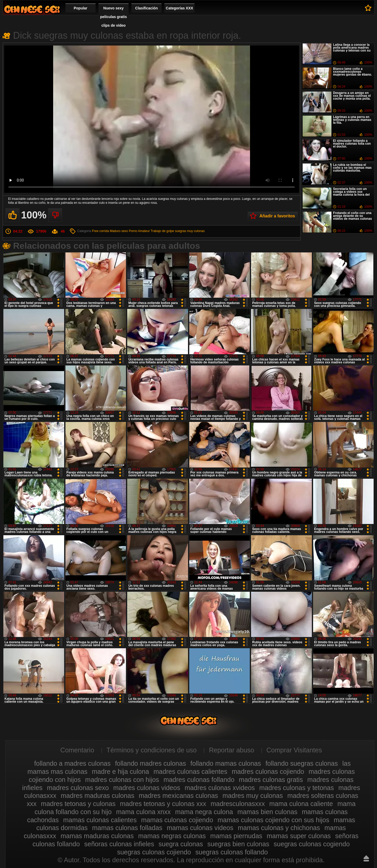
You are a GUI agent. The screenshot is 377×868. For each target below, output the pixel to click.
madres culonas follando (199, 780)
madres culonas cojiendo (268, 771)
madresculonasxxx (238, 804)
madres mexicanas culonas (178, 796)
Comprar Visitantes (294, 750)
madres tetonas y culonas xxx (163, 804)
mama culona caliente (301, 804)
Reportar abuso (231, 750)
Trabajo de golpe (162, 231)
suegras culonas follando (232, 852)
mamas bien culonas (267, 812)
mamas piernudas (236, 836)
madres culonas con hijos (122, 780)
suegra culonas (181, 844)
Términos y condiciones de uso (152, 750)
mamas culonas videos (200, 828)
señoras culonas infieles (119, 844)
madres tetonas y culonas (78, 804)
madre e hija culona (120, 771)
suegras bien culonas (238, 844)
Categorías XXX (179, 8)
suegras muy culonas (190, 231)
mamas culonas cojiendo (177, 820)
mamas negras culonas (172, 836)
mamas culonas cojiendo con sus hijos (273, 820)
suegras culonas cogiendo (312, 844)
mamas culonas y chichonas (279, 828)
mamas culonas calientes (100, 820)
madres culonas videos (147, 788)
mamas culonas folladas (127, 828)
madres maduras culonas (98, 796)
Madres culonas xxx (32, 9)
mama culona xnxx (143, 812)
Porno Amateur (139, 231)
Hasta (366, 858)
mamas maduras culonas (97, 836)
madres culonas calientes (190, 771)
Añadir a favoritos (277, 216)
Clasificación (146, 8)
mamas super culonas (299, 836)
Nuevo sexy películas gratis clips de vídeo (114, 17)
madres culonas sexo (78, 788)
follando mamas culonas (226, 763)
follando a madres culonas (73, 763)
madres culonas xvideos (220, 788)
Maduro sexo (119, 231)
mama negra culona (204, 812)
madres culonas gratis (271, 780)
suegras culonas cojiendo (154, 852)
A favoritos (368, 8)
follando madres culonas (150, 763)
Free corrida (100, 231)
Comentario (77, 750)
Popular (80, 8)
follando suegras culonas (302, 763)
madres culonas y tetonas (296, 788)
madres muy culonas (253, 796)
